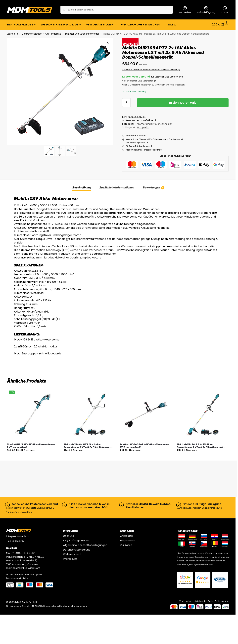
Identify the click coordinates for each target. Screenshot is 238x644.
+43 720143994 (15, 541)
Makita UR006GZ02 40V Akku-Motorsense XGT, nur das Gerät (145, 446)
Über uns (69, 536)
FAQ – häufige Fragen (76, 540)
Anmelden (185, 10)
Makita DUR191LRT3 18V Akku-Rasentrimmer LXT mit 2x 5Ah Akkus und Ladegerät (200, 446)
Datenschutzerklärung (77, 550)
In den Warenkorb (183, 103)
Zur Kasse (126, 545)
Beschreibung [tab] (82, 188)
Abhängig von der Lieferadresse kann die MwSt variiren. (151, 70)
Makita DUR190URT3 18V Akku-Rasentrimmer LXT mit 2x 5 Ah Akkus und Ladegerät (87, 446)
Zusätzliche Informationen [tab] (117, 188)
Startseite (12, 34)
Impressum (70, 559)
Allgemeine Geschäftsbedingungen (85, 545)
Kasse (225, 10)
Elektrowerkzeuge (32, 34)
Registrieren (128, 540)
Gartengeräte (53, 34)
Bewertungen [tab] (154, 188)
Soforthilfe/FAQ (206, 10)
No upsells (143, 127)
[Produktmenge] (126, 103)
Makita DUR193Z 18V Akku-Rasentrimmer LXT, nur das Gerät (31, 446)
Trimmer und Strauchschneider (82, 34)
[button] (220, 25)
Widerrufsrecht (72, 554)
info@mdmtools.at (18, 536)
